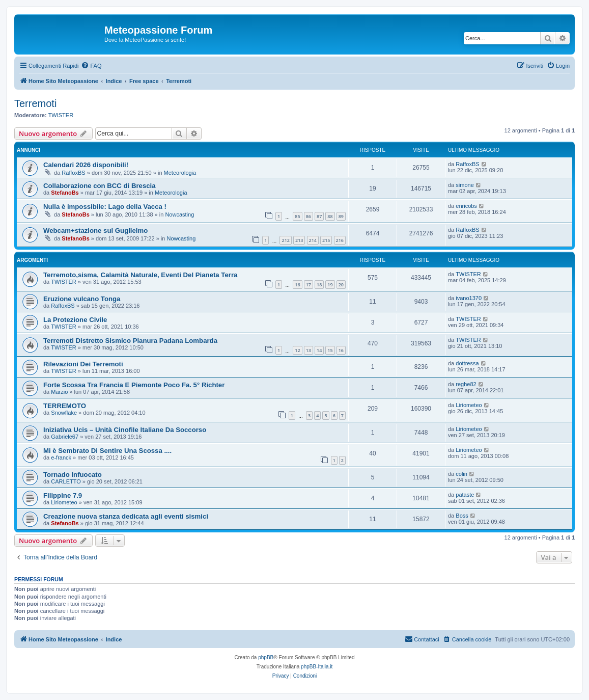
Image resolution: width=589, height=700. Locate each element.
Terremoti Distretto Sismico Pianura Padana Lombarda (130, 341)
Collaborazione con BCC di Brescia (100, 186)
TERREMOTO (65, 406)
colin (461, 474)
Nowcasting (179, 214)
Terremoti (35, 103)
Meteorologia (180, 173)
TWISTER (61, 115)
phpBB (266, 657)
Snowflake (64, 413)
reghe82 (466, 384)
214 (313, 240)
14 (319, 350)
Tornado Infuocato (73, 475)
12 (297, 350)
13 (308, 350)
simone (465, 185)
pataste (465, 495)
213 (299, 240)
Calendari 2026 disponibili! (86, 165)
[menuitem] (91, 66)
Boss (462, 516)
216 (340, 240)
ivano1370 (469, 298)
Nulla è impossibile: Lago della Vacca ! (105, 207)
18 (319, 285)
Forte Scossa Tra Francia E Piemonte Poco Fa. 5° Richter (134, 385)
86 (308, 216)
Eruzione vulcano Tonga (82, 299)
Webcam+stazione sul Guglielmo (95, 231)
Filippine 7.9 (63, 495)
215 (326, 240)
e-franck (61, 457)
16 (297, 285)
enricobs (466, 206)
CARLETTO (66, 481)
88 (330, 216)
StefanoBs (65, 193)
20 (341, 285)
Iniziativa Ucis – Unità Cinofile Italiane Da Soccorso (125, 430)
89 (341, 216)
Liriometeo (469, 405)
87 (319, 216)
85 (297, 216)
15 (330, 350)
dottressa (467, 363)
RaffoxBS (73, 173)
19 (330, 285)
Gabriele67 (65, 437)
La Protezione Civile (75, 320)
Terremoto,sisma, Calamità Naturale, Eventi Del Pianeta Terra (140, 275)
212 (285, 240)
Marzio (59, 392)
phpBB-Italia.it (317, 667)
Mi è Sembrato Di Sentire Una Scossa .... (107, 451)
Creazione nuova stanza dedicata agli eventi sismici (126, 516)
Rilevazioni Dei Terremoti (83, 364)
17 (308, 285)
